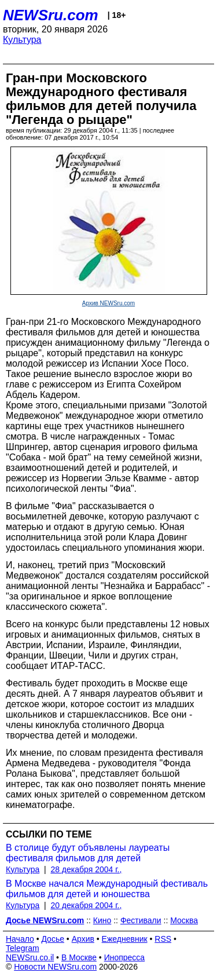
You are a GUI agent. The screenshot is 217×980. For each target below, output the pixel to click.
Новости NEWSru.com (55, 967)
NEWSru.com (51, 15)
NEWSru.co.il (30, 957)
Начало (20, 939)
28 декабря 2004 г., (86, 869)
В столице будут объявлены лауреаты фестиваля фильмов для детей (88, 853)
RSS (163, 939)
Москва (184, 920)
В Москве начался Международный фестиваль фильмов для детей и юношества (107, 889)
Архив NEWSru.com (108, 303)
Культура (22, 40)
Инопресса (125, 957)
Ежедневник (125, 939)
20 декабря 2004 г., (86, 905)
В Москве (79, 957)
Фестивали (141, 920)
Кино (102, 920)
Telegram (23, 948)
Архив (83, 939)
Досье (53, 939)
